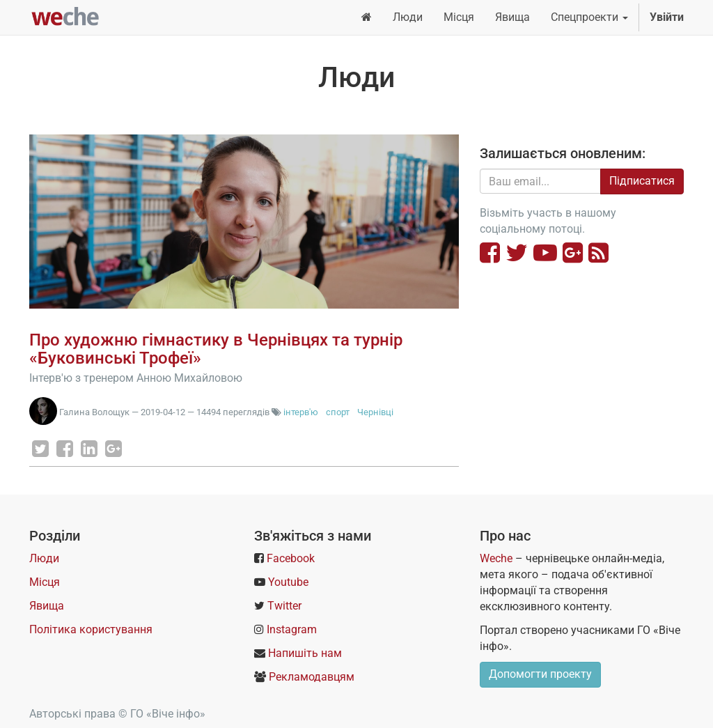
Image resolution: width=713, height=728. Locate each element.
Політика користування (91, 629)
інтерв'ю (301, 412)
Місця (45, 582)
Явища (47, 606)
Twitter (284, 606)
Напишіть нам (305, 653)
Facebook (291, 558)
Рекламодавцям (312, 677)
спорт (338, 412)
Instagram (292, 629)
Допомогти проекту (540, 674)
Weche (496, 558)
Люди (44, 558)
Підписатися (642, 181)
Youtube (288, 582)
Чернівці (375, 412)
